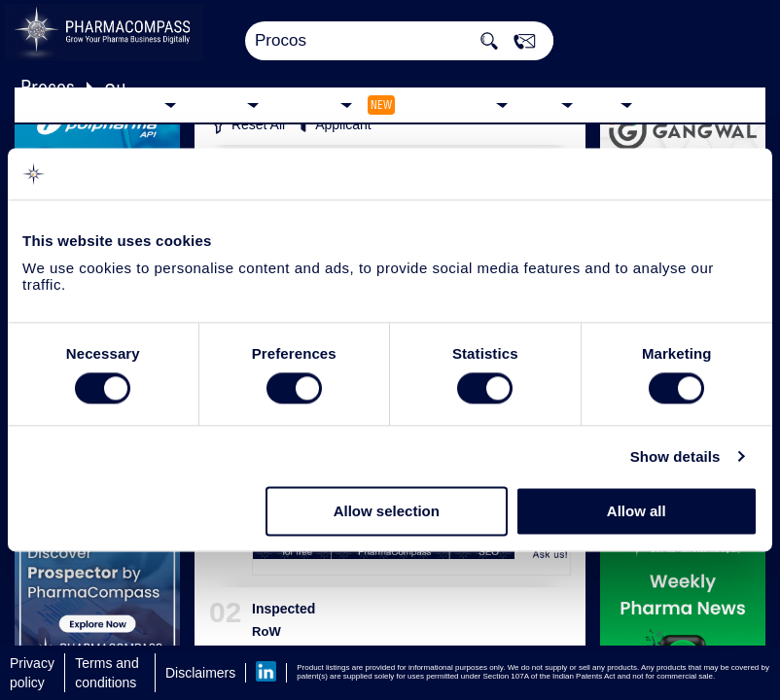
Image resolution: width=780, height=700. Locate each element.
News (539, 104)
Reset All (247, 126)
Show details (675, 456)
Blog (602, 104)
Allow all (637, 512)
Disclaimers (200, 673)
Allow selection (387, 512)
